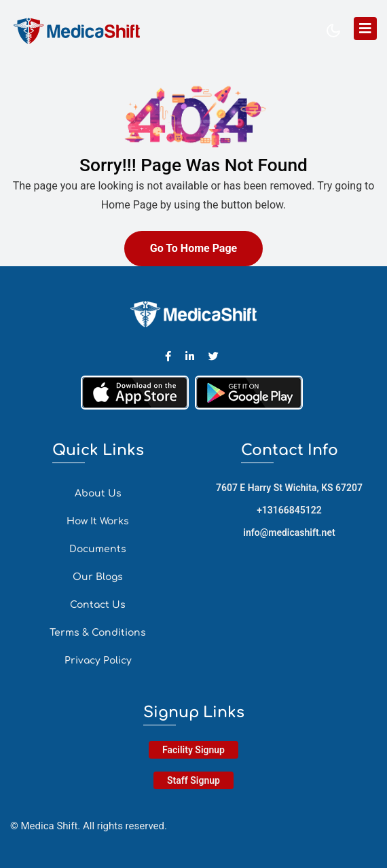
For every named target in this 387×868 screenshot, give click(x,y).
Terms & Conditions (98, 633)
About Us (98, 493)
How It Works (98, 521)
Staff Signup (193, 780)
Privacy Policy (98, 661)
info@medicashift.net (289, 532)
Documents (98, 549)
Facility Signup (193, 750)
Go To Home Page (193, 248)
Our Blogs (98, 577)
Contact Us (98, 605)
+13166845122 (289, 510)
